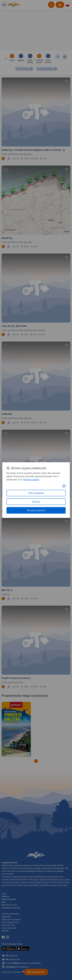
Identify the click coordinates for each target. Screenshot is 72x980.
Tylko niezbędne (36, 493)
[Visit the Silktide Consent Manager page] (64, 486)
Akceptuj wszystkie (36, 510)
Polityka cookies (31, 480)
